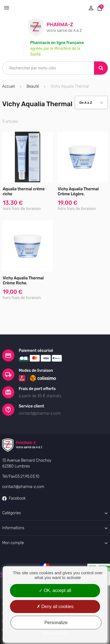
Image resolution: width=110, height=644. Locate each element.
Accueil (9, 86)
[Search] (101, 68)
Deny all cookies (55, 607)
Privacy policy (55, 633)
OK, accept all (55, 590)
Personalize (56, 623)
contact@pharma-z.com (23, 487)
